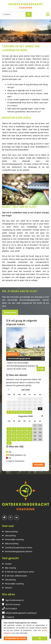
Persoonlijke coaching (13, 540)
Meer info (12, 354)
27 (9, 412)
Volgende (39, 465)
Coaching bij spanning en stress (17, 548)
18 (14, 436)
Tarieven (7, 588)
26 (19, 439)
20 (24, 436)
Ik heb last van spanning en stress (18, 572)
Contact (7, 564)
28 (14, 412)
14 (30, 432)
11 (14, 432)
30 (24, 412)
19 (19, 436)
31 (30, 412)
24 (9, 439)
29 (19, 412)
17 (9, 436)
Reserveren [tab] (10, 312)
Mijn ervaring (9, 568)
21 (30, 436)
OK (40, 638)
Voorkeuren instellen (15, 638)
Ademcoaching (10, 532)
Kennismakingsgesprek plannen (17, 551)
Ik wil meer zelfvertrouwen (15, 576)
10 (9, 432)
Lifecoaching (9, 536)
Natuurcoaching (10, 544)
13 (24, 432)
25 (14, 439)
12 (19, 432)
